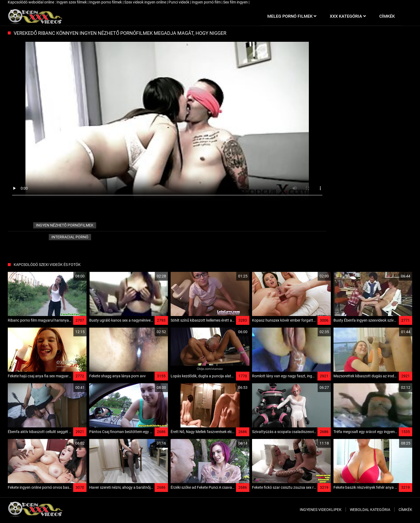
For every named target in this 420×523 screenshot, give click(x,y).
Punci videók (179, 2)
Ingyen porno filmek (106, 2)
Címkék (405, 510)
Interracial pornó (70, 237)
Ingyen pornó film (207, 2)
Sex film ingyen (236, 2)
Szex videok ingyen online (146, 2)
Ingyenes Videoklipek (321, 510)
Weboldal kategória (370, 510)
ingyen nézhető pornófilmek (65, 225)
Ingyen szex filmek (72, 2)
